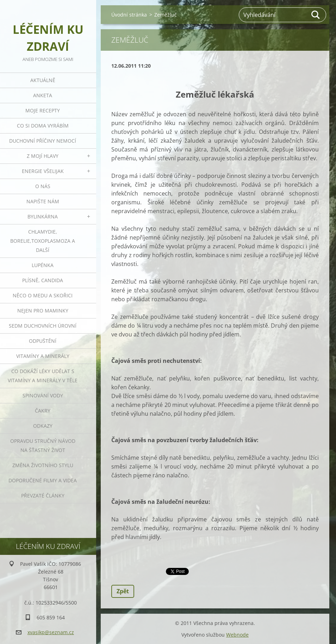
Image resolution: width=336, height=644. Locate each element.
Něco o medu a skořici (43, 295)
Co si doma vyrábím (43, 126)
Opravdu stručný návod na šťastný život (43, 445)
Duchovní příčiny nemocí (43, 141)
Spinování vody (43, 395)
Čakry (43, 411)
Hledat (316, 15)
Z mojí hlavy (43, 156)
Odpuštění (43, 341)
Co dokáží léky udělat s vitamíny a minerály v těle (43, 376)
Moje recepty (43, 110)
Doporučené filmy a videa (43, 480)
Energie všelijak (43, 171)
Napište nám (43, 201)
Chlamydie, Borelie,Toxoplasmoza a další (43, 241)
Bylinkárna (43, 216)
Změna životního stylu (43, 465)
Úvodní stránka (129, 15)
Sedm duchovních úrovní (43, 326)
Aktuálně (43, 80)
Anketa (43, 95)
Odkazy (43, 426)
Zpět (123, 591)
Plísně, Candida (43, 280)
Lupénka (43, 265)
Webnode (237, 635)
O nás (43, 186)
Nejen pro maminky (43, 311)
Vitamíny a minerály (43, 356)
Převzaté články (43, 496)
